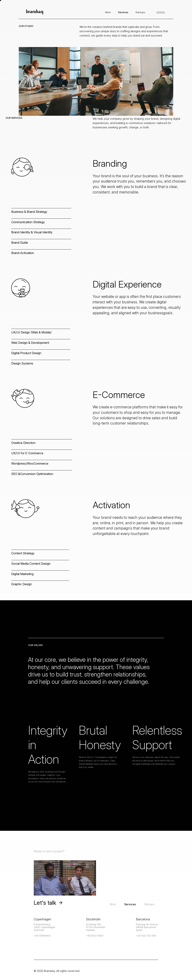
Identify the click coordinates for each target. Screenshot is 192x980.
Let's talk (48, 903)
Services (130, 904)
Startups (149, 904)
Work (113, 904)
